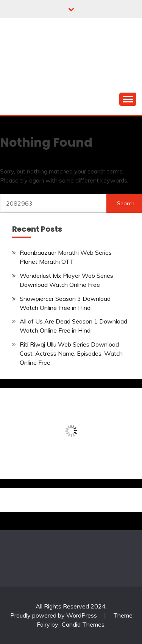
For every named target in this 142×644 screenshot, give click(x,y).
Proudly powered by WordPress (54, 615)
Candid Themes (83, 624)
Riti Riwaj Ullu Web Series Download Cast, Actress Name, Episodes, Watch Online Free (71, 353)
